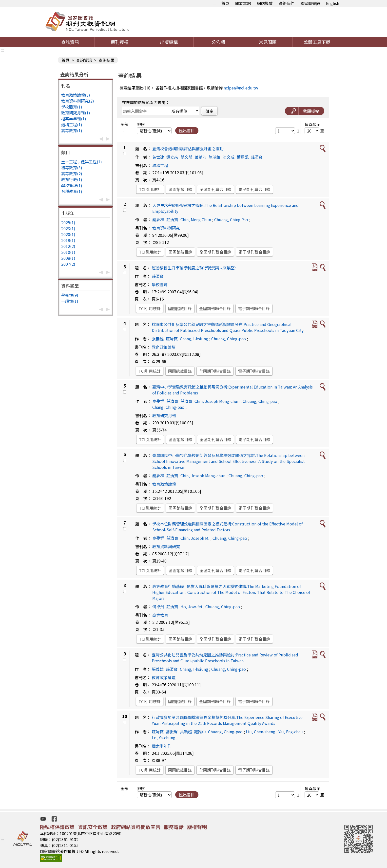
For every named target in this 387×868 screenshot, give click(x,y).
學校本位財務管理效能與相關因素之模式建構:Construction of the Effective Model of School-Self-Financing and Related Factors (227, 527)
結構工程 (160, 165)
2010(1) (68, 252)
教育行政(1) (72, 179)
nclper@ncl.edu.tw (241, 88)
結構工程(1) (72, 125)
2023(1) (68, 228)
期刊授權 (119, 42)
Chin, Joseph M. (195, 538)
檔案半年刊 (162, 746)
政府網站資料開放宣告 (136, 827)
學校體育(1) (72, 107)
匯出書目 (187, 130)
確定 (210, 111)
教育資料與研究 (166, 228)
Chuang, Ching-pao (229, 339)
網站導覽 (265, 3)
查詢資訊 (70, 42)
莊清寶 (257, 157)
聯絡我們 (287, 3)
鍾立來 (172, 157)
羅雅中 (200, 732)
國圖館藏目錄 (180, 189)
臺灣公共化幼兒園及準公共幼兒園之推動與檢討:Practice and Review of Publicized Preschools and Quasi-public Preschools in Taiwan (225, 658)
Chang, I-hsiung (194, 339)
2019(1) (68, 240)
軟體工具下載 (317, 42)
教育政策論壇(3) (76, 95)
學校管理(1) (72, 185)
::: (214, 3)
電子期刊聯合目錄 (254, 189)
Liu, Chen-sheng (261, 732)
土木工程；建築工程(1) (82, 162)
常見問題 (268, 42)
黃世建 (158, 157)
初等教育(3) (72, 168)
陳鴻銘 (214, 157)
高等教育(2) (72, 174)
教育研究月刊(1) (76, 113)
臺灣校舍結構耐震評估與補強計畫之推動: (188, 149)
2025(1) (68, 222)
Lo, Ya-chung (164, 738)
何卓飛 (158, 607)
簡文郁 (186, 157)
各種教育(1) (72, 191)
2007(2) (68, 264)
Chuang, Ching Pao (231, 219)
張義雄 (158, 339)
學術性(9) (70, 295)
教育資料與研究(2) (78, 101)
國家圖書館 (310, 3)
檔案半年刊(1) (74, 119)
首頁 (225, 3)
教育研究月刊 (164, 415)
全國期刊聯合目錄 (215, 189)
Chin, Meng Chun (196, 219)
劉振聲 (172, 732)
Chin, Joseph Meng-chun (217, 401)
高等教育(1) (72, 130)
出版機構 (169, 42)
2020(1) (68, 234)
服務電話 (174, 827)
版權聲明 (197, 827)
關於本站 (243, 3)
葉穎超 (186, 732)
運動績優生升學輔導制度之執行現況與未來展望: (194, 268)
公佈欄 (218, 42)
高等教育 (160, 615)
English (333, 3)
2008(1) (68, 258)
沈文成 (229, 157)
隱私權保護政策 (57, 827)
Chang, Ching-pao (168, 407)
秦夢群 (158, 219)
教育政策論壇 (164, 347)
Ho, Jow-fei (191, 607)
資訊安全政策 (93, 827)
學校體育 (160, 284)
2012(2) (68, 246)
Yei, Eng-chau (291, 732)
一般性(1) (70, 301)
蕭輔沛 (200, 157)
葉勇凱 (243, 157)
